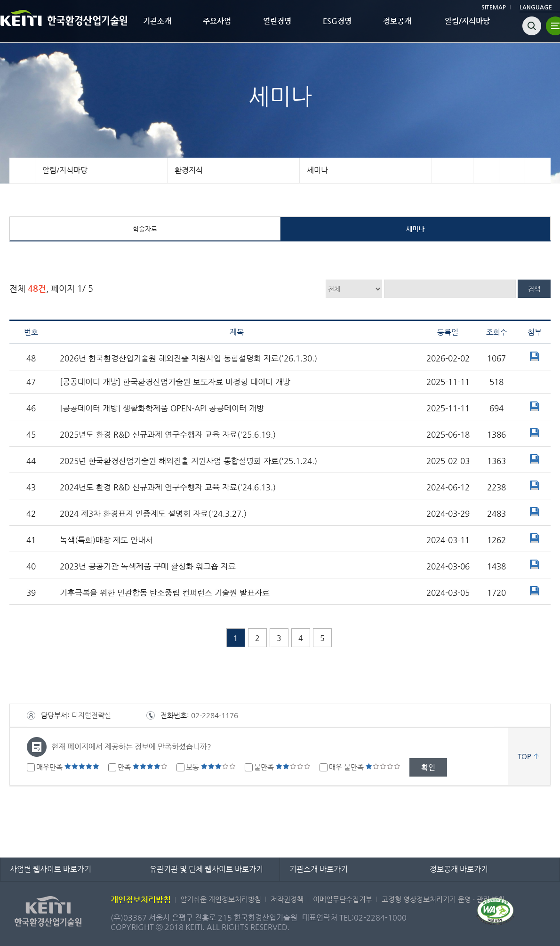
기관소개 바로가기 (319, 869)
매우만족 (68, 767)
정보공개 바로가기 (459, 869)
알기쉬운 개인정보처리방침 (221, 899)
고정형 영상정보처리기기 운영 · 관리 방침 (443, 899)
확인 (428, 767)
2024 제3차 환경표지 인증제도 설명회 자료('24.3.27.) (153, 514)
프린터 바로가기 (538, 170)
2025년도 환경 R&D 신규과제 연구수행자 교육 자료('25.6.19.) (168, 435)
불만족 (282, 767)
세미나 (317, 170)
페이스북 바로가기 (486, 170)
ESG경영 (337, 21)
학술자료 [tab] (145, 229)
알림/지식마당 (467, 21)
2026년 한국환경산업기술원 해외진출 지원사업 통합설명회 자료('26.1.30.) (188, 358)
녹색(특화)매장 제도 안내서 (106, 540)
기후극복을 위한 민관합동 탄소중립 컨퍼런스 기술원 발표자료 (165, 593)
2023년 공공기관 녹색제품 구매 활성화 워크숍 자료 (148, 566)
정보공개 (397, 21)
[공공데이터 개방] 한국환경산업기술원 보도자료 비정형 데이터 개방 (175, 382)
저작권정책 (287, 899)
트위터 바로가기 (512, 170)
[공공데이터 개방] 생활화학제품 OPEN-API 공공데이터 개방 (162, 408)
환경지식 (189, 170)
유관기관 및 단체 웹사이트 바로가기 (206, 869)
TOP (524, 756)
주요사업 (217, 21)
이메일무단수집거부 (343, 899)
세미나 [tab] (415, 229)
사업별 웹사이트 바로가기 (51, 869)
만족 (143, 767)
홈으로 (22, 170)
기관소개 (157, 21)
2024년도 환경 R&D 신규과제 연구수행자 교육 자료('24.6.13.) (168, 487)
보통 (211, 767)
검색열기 (532, 26)
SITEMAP (494, 7)
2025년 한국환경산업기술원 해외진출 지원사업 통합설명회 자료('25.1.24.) (188, 461)
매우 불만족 (365, 767)
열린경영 (277, 21)
